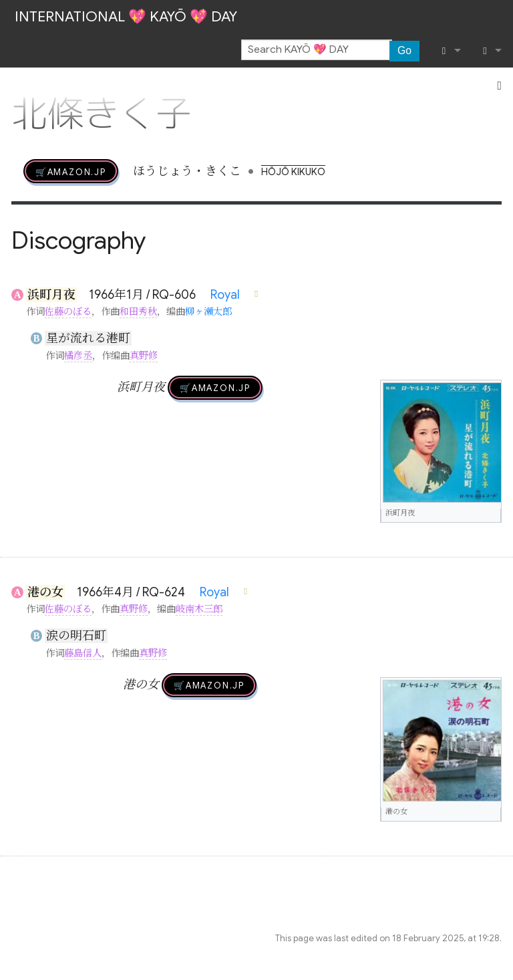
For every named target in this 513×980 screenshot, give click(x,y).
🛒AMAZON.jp (71, 171)
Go (404, 50)
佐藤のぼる (68, 312)
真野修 (144, 356)
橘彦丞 (78, 356)
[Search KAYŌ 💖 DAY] (317, 50)
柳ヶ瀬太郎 (208, 312)
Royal (225, 295)
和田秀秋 (138, 312)
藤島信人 (83, 653)
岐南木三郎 (199, 609)
